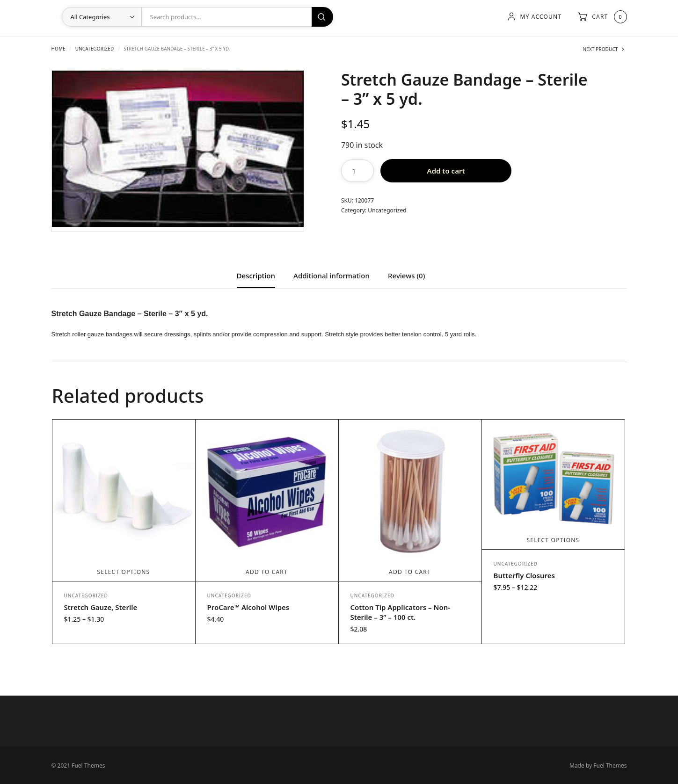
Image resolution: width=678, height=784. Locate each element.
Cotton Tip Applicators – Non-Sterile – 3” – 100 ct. (401, 612)
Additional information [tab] (332, 276)
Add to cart (446, 171)
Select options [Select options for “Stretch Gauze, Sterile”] (124, 572)
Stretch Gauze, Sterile (101, 607)
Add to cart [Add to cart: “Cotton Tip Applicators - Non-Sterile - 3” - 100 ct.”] (410, 572)
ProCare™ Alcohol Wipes (248, 607)
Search (322, 17)
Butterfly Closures (524, 575)
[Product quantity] (357, 171)
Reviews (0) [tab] (406, 276)
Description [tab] (256, 276)
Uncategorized (95, 49)
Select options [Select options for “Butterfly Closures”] (553, 540)
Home (58, 49)
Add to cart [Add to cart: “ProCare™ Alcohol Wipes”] (267, 572)
